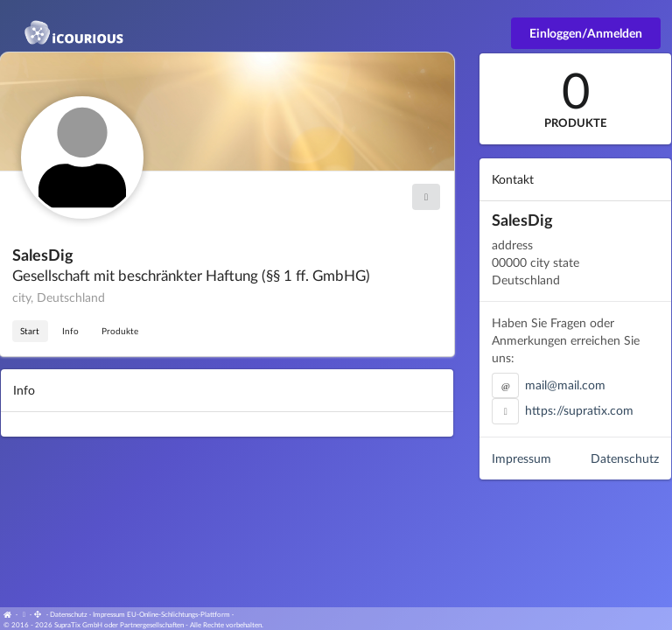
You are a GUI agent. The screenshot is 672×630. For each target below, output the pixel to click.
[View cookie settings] (24, 614)
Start (30, 331)
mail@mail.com (565, 385)
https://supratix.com (579, 410)
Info (70, 331)
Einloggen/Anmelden (586, 33)
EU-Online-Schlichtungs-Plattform (178, 614)
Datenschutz (625, 458)
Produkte (120, 331)
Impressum (521, 458)
